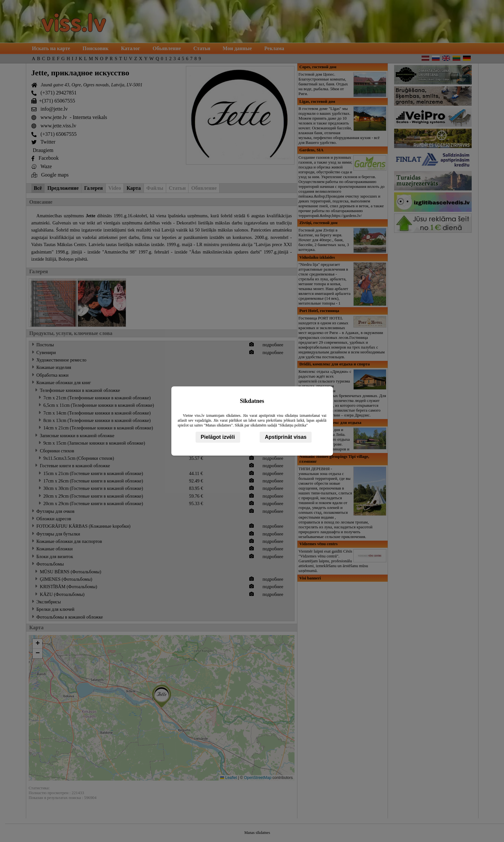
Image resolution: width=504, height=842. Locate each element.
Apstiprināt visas (286, 437)
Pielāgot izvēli (218, 437)
